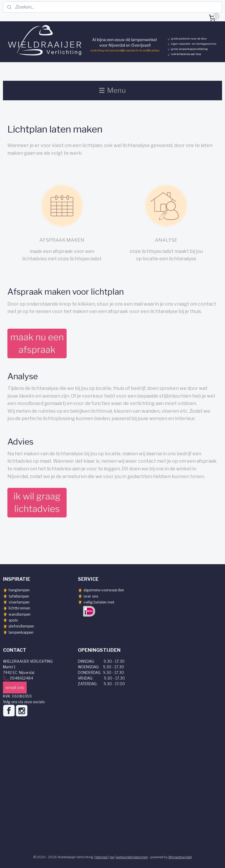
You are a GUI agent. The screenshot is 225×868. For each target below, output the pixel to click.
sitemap (102, 857)
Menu (112, 90)
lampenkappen (21, 632)
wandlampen (20, 614)
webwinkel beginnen (132, 857)
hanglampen (19, 590)
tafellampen (19, 596)
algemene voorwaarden (104, 590)
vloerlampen (19, 602)
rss (112, 857)
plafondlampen (21, 626)
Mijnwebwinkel (180, 857)
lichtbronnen (19, 608)
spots (13, 620)
